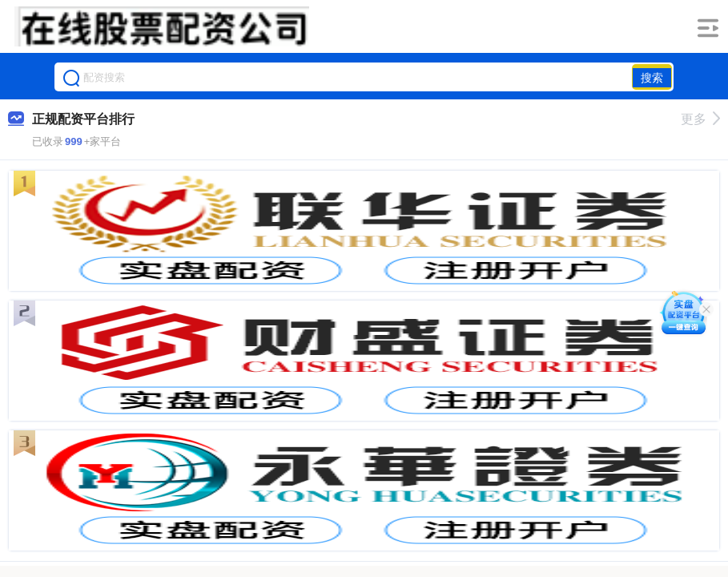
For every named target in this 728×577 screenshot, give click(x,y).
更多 (700, 119)
